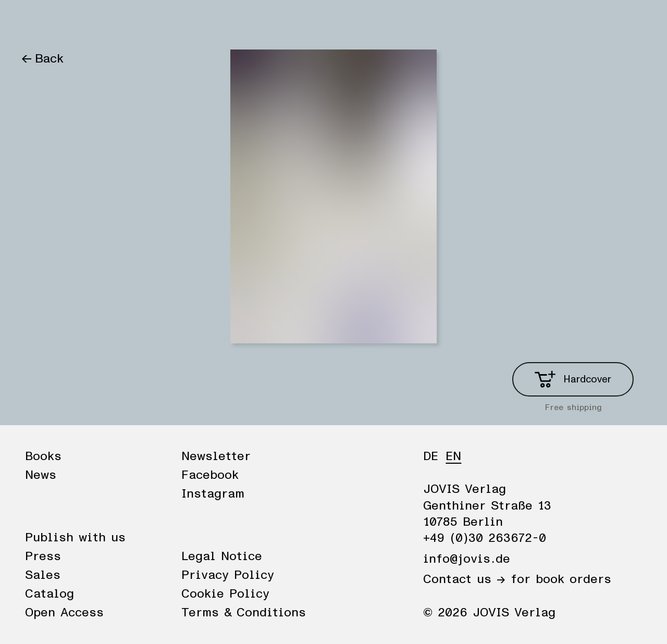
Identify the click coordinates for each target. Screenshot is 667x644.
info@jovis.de (467, 559)
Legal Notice (222, 556)
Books (39, 22)
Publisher (140, 22)
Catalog (50, 594)
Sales (43, 575)
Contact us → (464, 579)
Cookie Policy (225, 594)
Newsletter (216, 456)
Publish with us (75, 538)
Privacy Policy (228, 575)
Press (43, 556)
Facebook (210, 475)
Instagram (213, 494)
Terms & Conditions (244, 613)
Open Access (64, 613)
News (85, 22)
